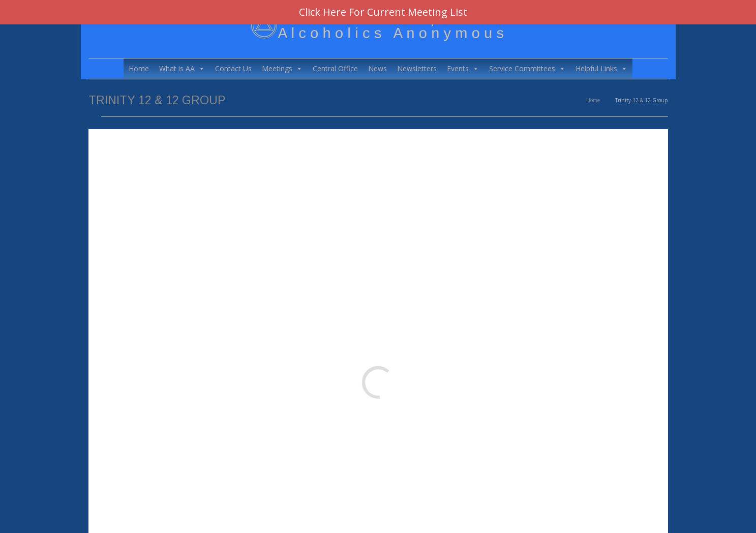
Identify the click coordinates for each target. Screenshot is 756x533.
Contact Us (233, 68)
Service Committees (527, 69)
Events (463, 69)
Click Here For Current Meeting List (383, 12)
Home (139, 68)
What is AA (182, 69)
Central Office (335, 68)
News (377, 68)
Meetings (282, 69)
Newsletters (417, 68)
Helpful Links (601, 69)
